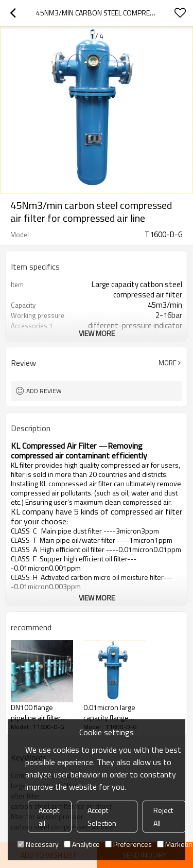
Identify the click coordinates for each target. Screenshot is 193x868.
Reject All (163, 817)
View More (97, 333)
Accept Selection (102, 817)
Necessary (38, 844)
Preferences (128, 844)
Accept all (49, 817)
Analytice (82, 844)
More (168, 363)
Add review (44, 391)
